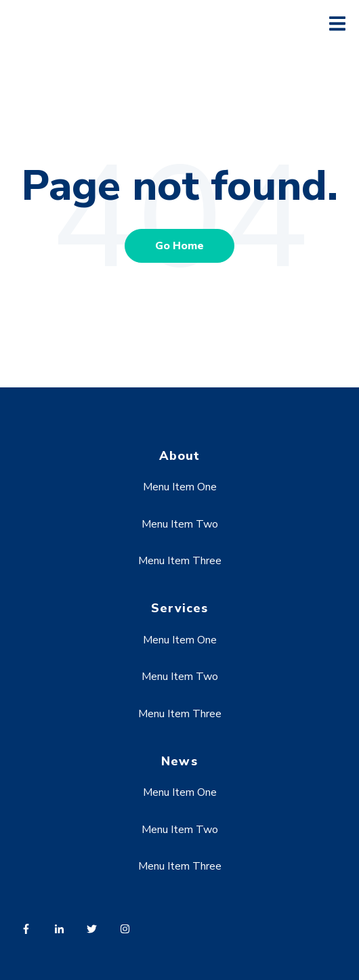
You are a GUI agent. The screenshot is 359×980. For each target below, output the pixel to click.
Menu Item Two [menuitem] (180, 524)
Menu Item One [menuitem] (180, 487)
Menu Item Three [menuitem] (180, 561)
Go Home (179, 246)
